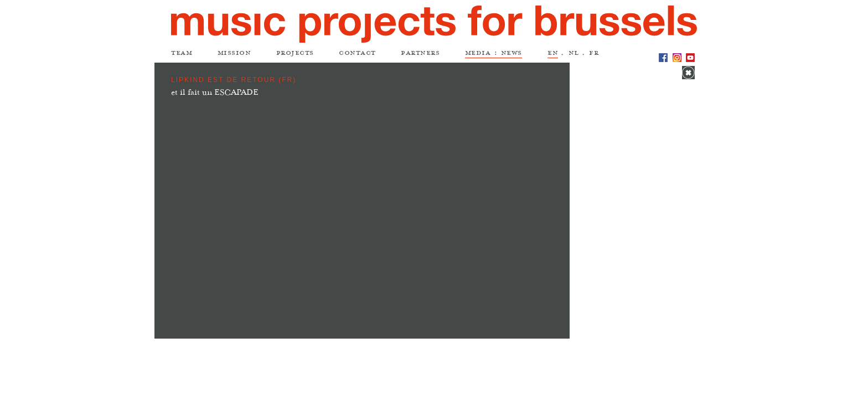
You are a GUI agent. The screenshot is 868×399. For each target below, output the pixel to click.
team (182, 54)
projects (295, 54)
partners (420, 54)
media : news (494, 54)
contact (357, 54)
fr (594, 54)
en (553, 54)
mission (234, 54)
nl (574, 54)
